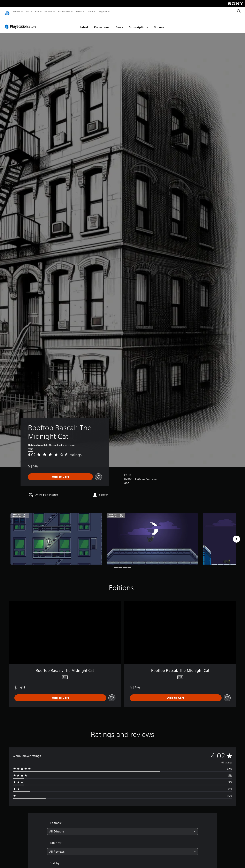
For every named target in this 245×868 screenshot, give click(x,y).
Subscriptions (138, 23)
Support (103, 11)
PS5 (28, 11)
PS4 (37, 11)
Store (90, 11)
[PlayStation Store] (21, 22)
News (79, 11)
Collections (102, 23)
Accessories (64, 11)
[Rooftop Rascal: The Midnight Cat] (56, 535)
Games (16, 11)
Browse (159, 23)
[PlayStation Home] (7, 12)
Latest (84, 23)
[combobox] (122, 828)
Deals (119, 23)
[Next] (236, 535)
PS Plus (48, 11)
